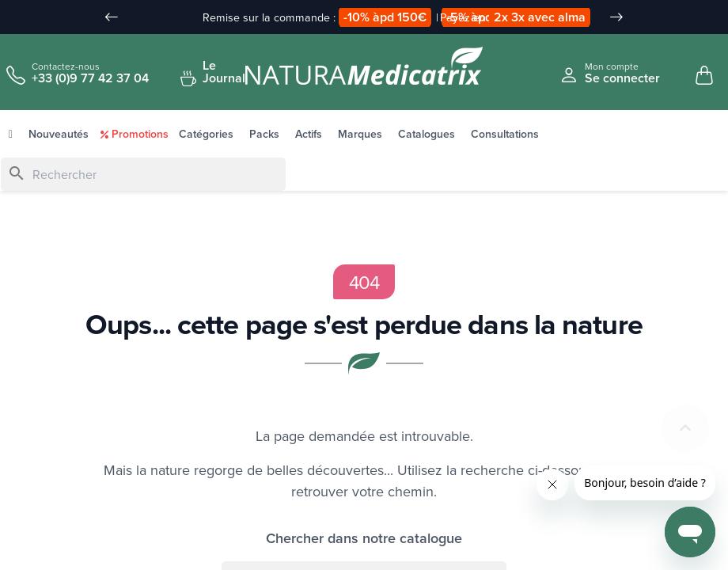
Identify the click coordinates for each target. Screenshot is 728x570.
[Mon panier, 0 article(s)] (704, 76)
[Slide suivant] (616, 17)
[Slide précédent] (112, 17)
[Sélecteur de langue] (694, 18)
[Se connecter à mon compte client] (610, 73)
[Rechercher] (143, 175)
